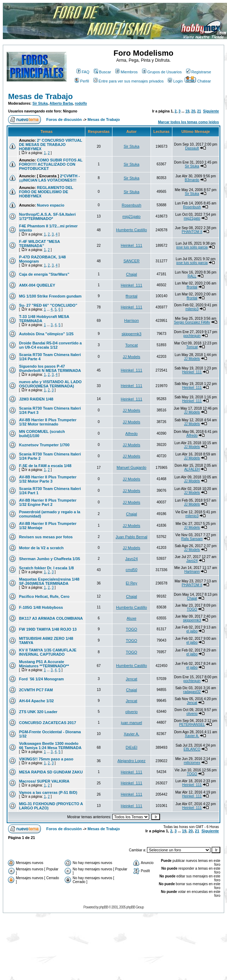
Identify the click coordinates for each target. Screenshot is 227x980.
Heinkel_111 (131, 245)
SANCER (131, 261)
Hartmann (192, 572)
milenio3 (192, 309)
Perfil (82, 81)
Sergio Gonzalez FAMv (192, 322)
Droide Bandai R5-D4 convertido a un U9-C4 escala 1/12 (50, 345)
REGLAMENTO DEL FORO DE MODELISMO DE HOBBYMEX (46, 192)
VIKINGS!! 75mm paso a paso (46, 759)
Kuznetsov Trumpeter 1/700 (44, 445)
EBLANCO (192, 749)
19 (187, 111)
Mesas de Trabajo (40, 96)
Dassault (192, 148)
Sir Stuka (40, 103)
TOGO (192, 609)
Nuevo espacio (51, 205)
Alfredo (132, 434)
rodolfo (81, 103)
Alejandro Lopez (131, 761)
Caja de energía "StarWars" (44, 274)
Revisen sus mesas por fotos (46, 537)
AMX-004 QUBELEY (37, 285)
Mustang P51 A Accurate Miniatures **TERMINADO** (44, 664)
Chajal (131, 274)
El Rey (131, 583)
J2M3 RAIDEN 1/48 (36, 399)
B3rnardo (192, 180)
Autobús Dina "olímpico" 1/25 (46, 334)
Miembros (126, 72)
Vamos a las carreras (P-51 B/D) (48, 792)
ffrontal (192, 287)
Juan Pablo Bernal (131, 537)
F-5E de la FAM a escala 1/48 (45, 466)
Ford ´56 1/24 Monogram (41, 679)
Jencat (131, 679)
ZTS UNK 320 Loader (38, 712)
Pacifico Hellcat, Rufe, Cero (44, 596)
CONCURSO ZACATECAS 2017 (48, 723)
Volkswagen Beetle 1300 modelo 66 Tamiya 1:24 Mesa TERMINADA (50, 746)
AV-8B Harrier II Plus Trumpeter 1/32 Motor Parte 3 (48, 479)
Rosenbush (131, 205)
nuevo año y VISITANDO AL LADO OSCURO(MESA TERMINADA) (50, 384)
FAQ (83, 72)
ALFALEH (192, 469)
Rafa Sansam (192, 539)
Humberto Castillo (131, 230)
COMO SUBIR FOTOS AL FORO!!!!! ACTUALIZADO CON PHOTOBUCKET (51, 164)
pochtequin (192, 336)
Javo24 (131, 559)
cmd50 (132, 570)
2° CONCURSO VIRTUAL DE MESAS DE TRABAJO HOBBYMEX (51, 145)
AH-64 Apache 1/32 (36, 701)
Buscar (102, 72)
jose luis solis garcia (192, 247)
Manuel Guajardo (131, 467)
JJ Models (131, 357)
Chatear (198, 81)
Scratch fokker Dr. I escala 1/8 (46, 568)
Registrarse (199, 72)
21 (199, 111)
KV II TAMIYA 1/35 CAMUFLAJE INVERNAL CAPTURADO (48, 652)
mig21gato (131, 216)
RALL (192, 276)
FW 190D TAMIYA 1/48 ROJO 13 (48, 629)
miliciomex (192, 763)
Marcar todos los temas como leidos (188, 122)
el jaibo (192, 631)
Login (175, 81)
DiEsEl (132, 747)
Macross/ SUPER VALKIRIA (44, 781)
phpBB (103, 907)
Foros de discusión (64, 120)
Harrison (131, 320)
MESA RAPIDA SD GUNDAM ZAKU (51, 772)
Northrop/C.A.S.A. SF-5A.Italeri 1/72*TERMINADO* (47, 216)
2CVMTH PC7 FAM (36, 690)
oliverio (132, 712)
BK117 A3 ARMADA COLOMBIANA (51, 618)
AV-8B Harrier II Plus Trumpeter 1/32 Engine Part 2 (48, 502)
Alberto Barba (61, 103)
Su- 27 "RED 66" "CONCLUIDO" (48, 305)
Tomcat (131, 345)
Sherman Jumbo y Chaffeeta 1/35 (50, 559)
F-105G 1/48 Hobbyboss (41, 607)
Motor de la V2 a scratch (41, 548)
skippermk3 (131, 334)
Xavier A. (131, 734)
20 (193, 111)
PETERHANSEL (192, 725)
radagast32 (192, 692)
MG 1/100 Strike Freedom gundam (50, 296)
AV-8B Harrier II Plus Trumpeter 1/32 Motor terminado (48, 422)
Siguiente (211, 111)
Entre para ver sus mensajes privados (129, 81)
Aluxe (131, 618)
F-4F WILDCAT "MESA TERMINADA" (39, 244)
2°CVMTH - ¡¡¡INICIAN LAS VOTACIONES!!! (50, 178)
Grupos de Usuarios (162, 72)
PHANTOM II (192, 232)
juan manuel (131, 723)
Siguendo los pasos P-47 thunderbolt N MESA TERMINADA (50, 368)
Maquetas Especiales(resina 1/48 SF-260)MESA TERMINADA (49, 581)
